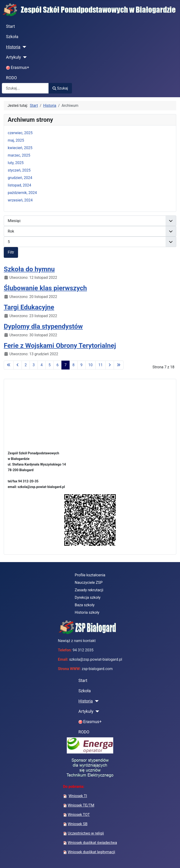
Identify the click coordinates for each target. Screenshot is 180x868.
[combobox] (25, 88)
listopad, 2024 (19, 185)
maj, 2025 (16, 140)
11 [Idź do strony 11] (101, 365)
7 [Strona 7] (66, 365)
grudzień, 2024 (20, 178)
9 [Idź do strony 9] (81, 365)
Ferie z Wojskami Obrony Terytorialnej (60, 346)
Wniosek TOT (79, 815)
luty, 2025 (16, 163)
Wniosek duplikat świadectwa (92, 843)
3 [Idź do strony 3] (34, 365)
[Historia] (23, 47)
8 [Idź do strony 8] (73, 365)
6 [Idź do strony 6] (58, 365)
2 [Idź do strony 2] (26, 365)
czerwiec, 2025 (20, 133)
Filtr (11, 252)
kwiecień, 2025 (20, 148)
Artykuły (14, 57)
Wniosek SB (78, 824)
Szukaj (60, 88)
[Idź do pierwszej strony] (9, 365)
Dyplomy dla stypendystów (43, 326)
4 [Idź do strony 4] (42, 365)
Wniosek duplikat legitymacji (91, 852)
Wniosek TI (78, 796)
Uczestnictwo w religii (86, 833)
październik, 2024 (22, 193)
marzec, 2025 (19, 155)
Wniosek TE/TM (81, 805)
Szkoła (12, 37)
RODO (12, 78)
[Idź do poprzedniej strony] (18, 365)
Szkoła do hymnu (29, 269)
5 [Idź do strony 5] (50, 365)
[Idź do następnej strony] (110, 365)
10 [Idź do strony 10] (90, 365)
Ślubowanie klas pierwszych (45, 288)
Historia (13, 47)
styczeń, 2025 (19, 170)
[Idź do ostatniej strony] (119, 365)
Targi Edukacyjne (29, 307)
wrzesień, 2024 (20, 200)
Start (11, 26)
